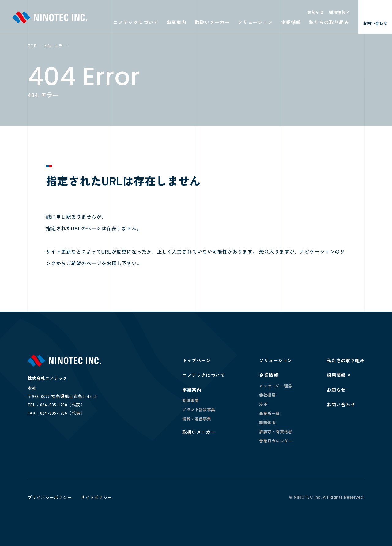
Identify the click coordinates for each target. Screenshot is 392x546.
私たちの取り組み (329, 22)
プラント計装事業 (199, 410)
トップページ (196, 360)
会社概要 (267, 395)
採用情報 (337, 12)
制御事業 (190, 400)
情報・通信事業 (197, 419)
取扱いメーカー (212, 22)
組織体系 (267, 422)
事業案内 (176, 22)
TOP (32, 46)
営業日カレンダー (276, 441)
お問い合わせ (341, 404)
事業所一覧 (269, 413)
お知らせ (315, 12)
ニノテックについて (136, 22)
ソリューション (255, 22)
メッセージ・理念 (276, 386)
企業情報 (291, 22)
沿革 (263, 404)
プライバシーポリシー (50, 497)
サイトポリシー (96, 497)
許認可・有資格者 (276, 432)
